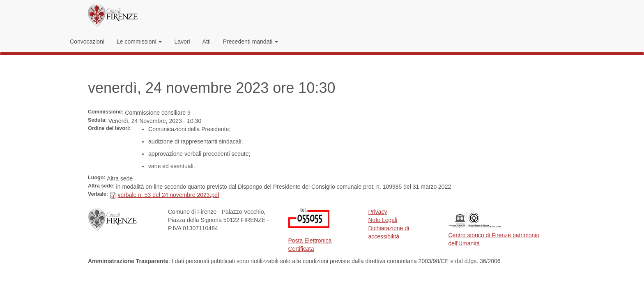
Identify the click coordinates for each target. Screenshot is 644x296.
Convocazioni (87, 42)
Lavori (182, 42)
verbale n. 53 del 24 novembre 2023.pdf (168, 195)
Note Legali (383, 220)
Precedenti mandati (251, 42)
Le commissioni (139, 42)
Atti (207, 42)
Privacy (378, 212)
